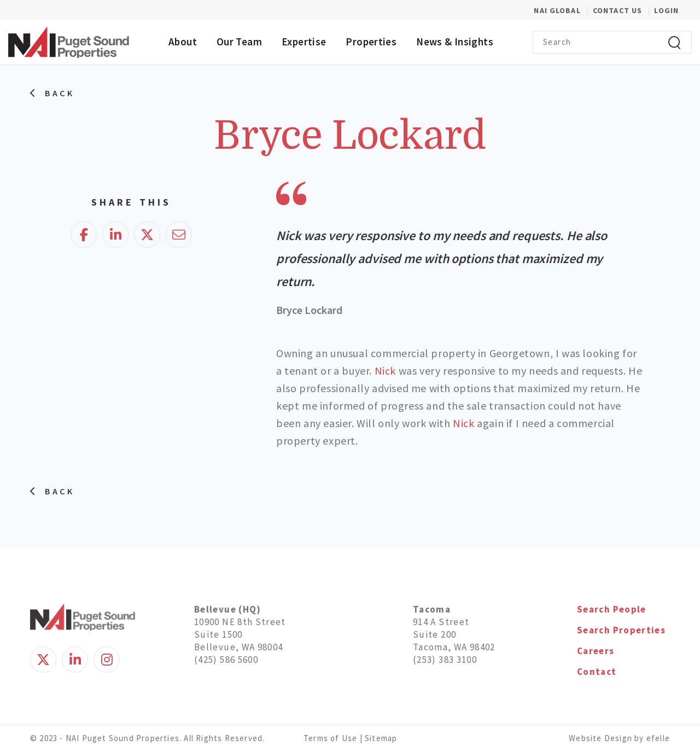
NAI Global (563, 10)
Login (666, 10)
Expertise (304, 42)
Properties (371, 42)
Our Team (239, 42)
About (183, 42)
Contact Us (619, 10)
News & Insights (455, 42)
